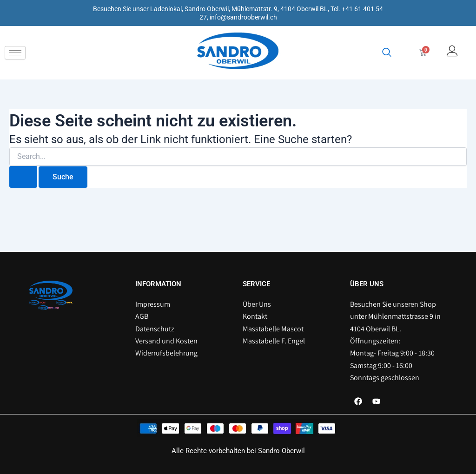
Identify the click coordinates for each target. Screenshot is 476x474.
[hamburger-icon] (15, 53)
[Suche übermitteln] (23, 177)
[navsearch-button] (387, 53)
